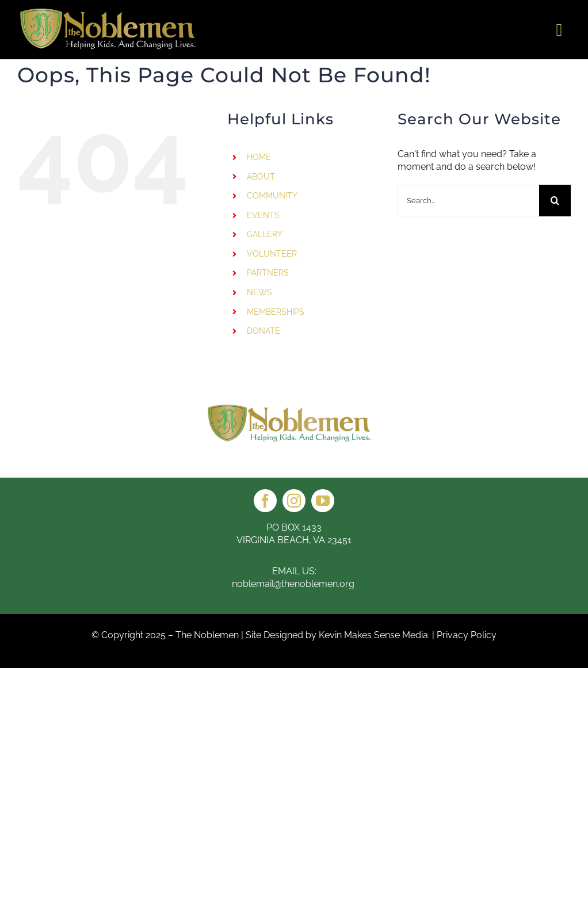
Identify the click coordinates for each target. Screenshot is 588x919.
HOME (259, 157)
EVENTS (263, 215)
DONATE (264, 331)
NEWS (259, 292)
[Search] (555, 201)
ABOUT (261, 177)
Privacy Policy (467, 635)
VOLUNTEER (272, 254)
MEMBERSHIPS (276, 312)
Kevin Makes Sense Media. (374, 635)
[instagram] (294, 501)
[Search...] (468, 201)
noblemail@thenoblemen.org (294, 584)
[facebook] (265, 501)
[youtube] (323, 501)
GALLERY (265, 234)
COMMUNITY (272, 196)
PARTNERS (268, 273)
